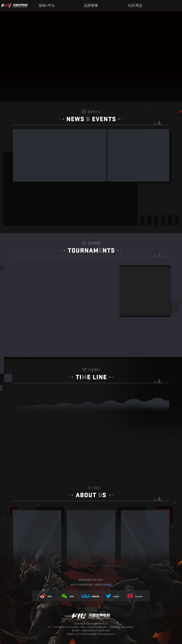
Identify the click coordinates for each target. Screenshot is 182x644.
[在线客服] (106, 585)
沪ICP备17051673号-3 (63, 627)
